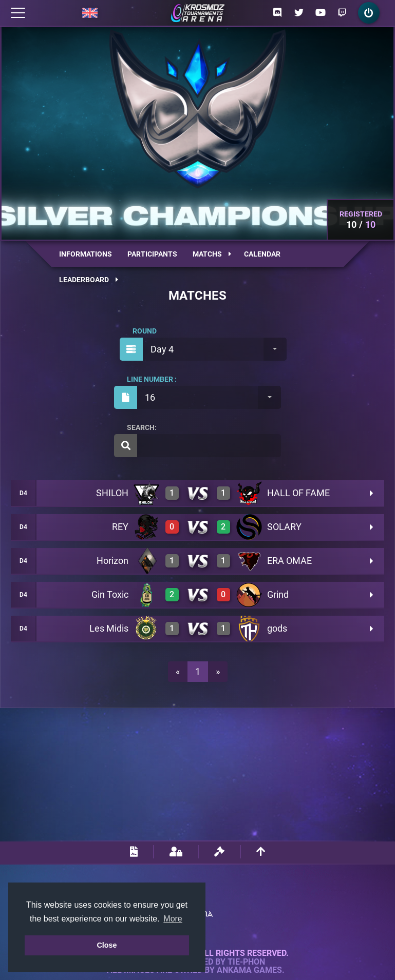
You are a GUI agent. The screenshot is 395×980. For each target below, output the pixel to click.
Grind (278, 594)
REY (120, 527)
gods (277, 628)
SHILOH (112, 493)
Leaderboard (89, 280)
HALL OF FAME (298, 493)
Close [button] (107, 945)
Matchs (212, 254)
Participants (152, 254)
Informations (86, 254)
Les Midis (109, 628)
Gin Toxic (110, 594)
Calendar (262, 254)
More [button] (173, 919)
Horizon (112, 561)
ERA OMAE (289, 561)
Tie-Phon (246, 962)
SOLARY (284, 527)
